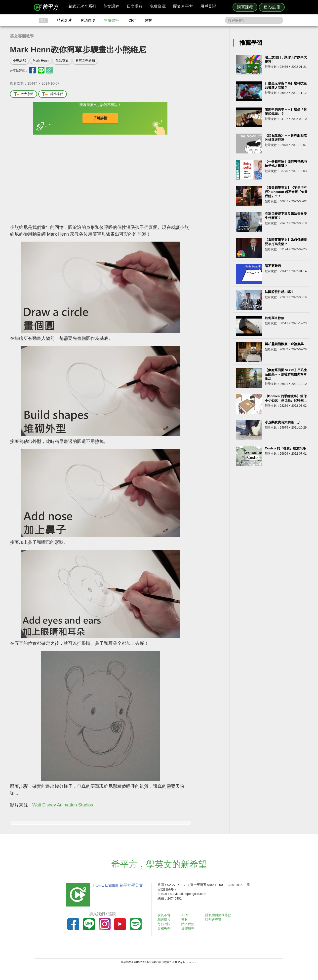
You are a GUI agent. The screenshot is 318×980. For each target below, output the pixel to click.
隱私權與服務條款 (219, 915)
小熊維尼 (19, 60)
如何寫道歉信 (275, 318)
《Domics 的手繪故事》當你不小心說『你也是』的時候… (286, 398)
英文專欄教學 (22, 36)
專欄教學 (111, 20)
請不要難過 (273, 266)
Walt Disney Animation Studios (63, 805)
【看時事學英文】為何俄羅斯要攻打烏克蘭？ (286, 242)
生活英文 (62, 60)
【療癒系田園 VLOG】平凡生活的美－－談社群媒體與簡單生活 (286, 374)
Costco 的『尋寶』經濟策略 (285, 448)
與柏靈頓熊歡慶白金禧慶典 (284, 344)
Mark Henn (41, 60)
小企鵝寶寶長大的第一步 (283, 422)
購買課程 (245, 7)
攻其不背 (165, 915)
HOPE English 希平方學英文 (117, 885)
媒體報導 (189, 928)
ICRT (132, 20)
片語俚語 (88, 20)
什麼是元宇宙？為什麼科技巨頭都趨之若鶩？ (286, 85)
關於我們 (189, 924)
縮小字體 (53, 94)
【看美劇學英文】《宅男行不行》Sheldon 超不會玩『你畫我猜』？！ (286, 192)
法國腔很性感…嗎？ (279, 292)
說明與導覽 (214, 920)
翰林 (148, 20)
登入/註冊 (272, 7)
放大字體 (23, 94)
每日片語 (165, 924)
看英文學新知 (85, 60)
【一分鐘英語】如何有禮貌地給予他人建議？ (286, 164)
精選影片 (64, 20)
